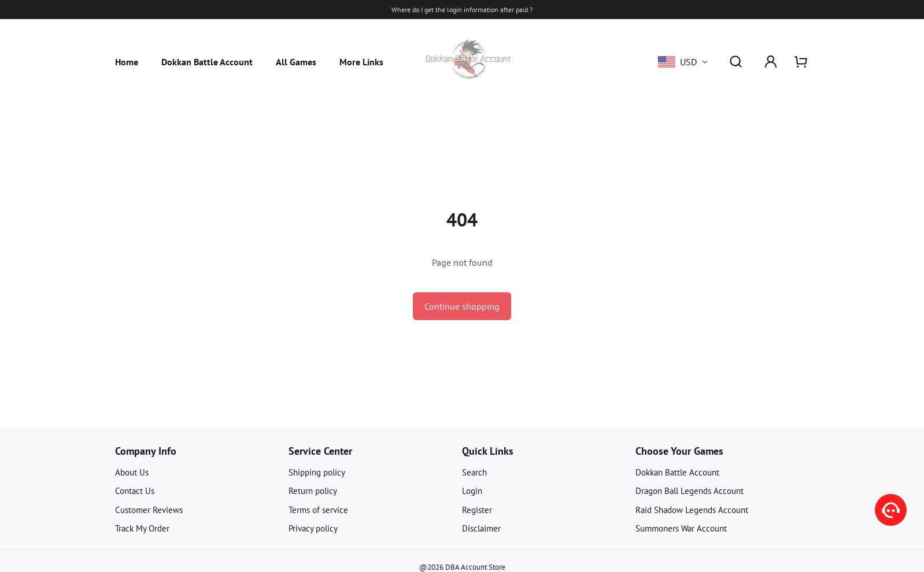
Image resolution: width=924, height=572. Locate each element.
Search (474, 472)
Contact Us (135, 491)
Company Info (146, 451)
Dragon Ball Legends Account (690, 491)
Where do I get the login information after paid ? (462, 10)
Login (472, 491)
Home (127, 62)
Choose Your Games (679, 451)
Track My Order (142, 528)
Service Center (320, 451)
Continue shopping (462, 306)
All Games (296, 62)
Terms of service (318, 510)
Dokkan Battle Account (207, 62)
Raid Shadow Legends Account (692, 510)
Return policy (313, 491)
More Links (361, 62)
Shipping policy (317, 472)
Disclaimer (481, 528)
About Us (132, 472)
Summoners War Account (681, 528)
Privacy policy (313, 528)
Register (477, 510)
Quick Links (488, 451)
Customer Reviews (149, 510)
